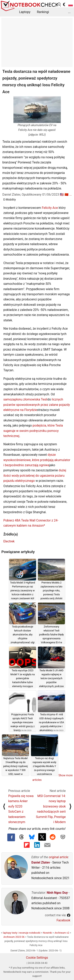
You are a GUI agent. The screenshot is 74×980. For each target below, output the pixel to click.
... (69, 12)
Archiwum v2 (62, 933)
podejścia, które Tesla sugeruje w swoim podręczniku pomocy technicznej (33, 431)
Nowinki (48, 933)
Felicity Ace (50, 208)
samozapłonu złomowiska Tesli (25, 399)
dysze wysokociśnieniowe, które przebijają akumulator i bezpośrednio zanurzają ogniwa (37, 460)
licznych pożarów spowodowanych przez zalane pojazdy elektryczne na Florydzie (37, 405)
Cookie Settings (37, 958)
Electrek (9, 541)
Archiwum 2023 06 (14, 937)
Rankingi (43, 12)
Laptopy (25, 12)
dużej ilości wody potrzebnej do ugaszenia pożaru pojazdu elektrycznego (35, 475)
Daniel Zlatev (41, 862)
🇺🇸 (62, 195)
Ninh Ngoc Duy (57, 893)
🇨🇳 (67, 195)
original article (58, 857)
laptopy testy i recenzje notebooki (22, 933)
